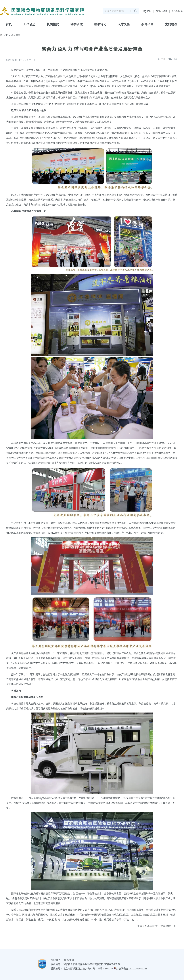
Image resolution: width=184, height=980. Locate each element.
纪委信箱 (178, 11)
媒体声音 (16, 35)
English (146, 11)
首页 (9, 24)
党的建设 (171, 24)
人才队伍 (124, 24)
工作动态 (29, 24)
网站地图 (56, 960)
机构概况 (53, 24)
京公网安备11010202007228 (131, 969)
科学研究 (77, 24)
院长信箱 (161, 11)
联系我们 (69, 960)
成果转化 (100, 24)
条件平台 (147, 24)
